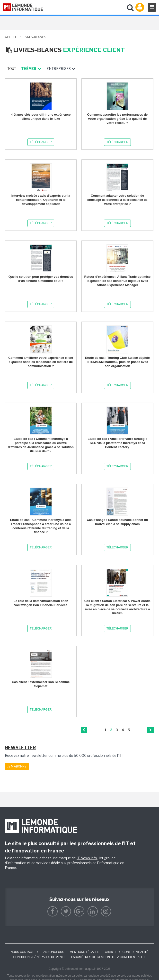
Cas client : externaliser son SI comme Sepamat (41, 684)
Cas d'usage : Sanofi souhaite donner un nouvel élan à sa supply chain (117, 522)
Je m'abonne (17, 766)
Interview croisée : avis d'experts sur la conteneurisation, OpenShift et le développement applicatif (41, 200)
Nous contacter (24, 952)
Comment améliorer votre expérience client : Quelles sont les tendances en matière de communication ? (41, 362)
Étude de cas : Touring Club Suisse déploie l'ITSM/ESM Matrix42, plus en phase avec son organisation (117, 362)
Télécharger (41, 142)
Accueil (11, 37)
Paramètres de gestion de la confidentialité (109, 957)
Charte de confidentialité (127, 952)
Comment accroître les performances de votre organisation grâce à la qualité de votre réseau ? (118, 119)
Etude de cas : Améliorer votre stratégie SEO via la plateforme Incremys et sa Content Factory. (117, 443)
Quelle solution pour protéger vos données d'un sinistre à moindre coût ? (41, 279)
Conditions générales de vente (40, 957)
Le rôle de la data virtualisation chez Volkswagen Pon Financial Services (41, 603)
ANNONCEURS (54, 952)
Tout (12, 69)
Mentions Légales (84, 952)
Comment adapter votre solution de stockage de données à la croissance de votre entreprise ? (117, 200)
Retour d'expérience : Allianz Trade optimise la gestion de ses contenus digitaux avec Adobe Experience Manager (117, 281)
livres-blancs (35, 37)
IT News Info (87, 858)
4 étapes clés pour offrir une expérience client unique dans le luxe (41, 117)
